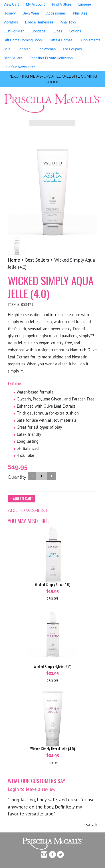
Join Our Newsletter (19, 67)
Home (14, 260)
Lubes (58, 31)
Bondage (39, 31)
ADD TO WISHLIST (28, 510)
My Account (35, 4)
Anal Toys (68, 22)
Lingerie (85, 4)
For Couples (72, 49)
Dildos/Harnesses (39, 22)
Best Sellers (13, 58)
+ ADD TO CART (22, 499)
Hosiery (10, 13)
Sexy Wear (31, 13)
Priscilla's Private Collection (51, 58)
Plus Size (80, 13)
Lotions (75, 31)
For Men (24, 49)
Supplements (90, 40)
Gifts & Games (61, 40)
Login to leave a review (32, 789)
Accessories (56, 13)
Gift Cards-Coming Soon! (23, 40)
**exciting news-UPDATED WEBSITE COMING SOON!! (53, 79)
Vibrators (11, 22)
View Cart (11, 4)
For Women (47, 49)
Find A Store (61, 4)
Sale (7, 49)
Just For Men (14, 31)
